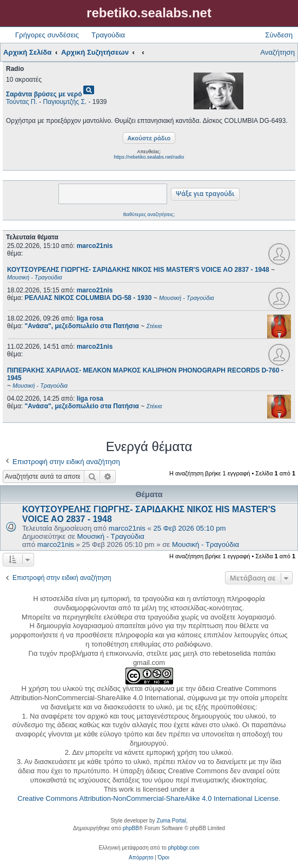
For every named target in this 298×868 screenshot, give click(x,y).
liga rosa (90, 318)
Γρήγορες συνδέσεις (47, 35)
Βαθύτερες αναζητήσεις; (149, 214)
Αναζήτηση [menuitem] (277, 52)
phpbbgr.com (184, 848)
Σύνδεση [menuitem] (279, 35)
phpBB (131, 828)
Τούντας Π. (22, 102)
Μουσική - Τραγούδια (111, 536)
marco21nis (95, 246)
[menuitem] (141, 858)
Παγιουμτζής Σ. (65, 102)
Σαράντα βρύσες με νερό (44, 94)
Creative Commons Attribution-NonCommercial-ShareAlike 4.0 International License (148, 798)
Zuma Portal (171, 821)
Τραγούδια (108, 35)
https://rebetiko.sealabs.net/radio (149, 157)
